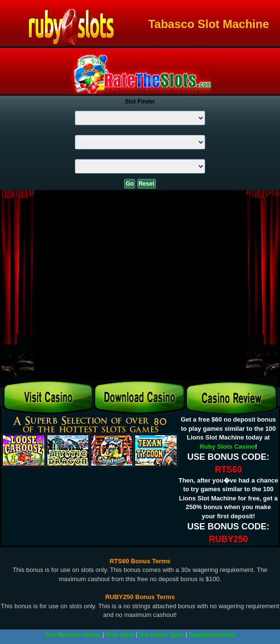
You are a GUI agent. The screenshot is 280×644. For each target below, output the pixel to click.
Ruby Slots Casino (227, 446)
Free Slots (120, 635)
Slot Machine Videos (73, 635)
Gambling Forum (212, 635)
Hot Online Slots (161, 635)
